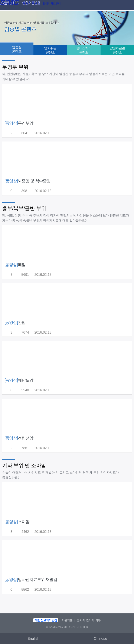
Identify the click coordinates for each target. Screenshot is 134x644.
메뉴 (128, 5)
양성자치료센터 (52, 4)
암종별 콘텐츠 (17, 49)
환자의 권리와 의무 (89, 620)
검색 (119, 5)
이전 (6, 5)
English (33, 639)
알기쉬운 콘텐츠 (50, 50)
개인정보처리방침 (46, 620)
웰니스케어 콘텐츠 (84, 50)
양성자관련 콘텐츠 (117, 50)
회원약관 (67, 620)
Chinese (101, 639)
